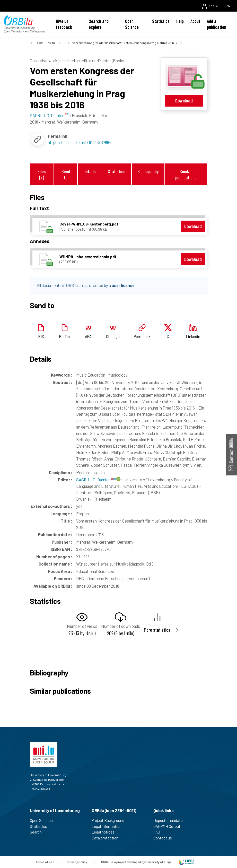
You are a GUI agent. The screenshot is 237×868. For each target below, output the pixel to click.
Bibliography (148, 171)
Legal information (109, 826)
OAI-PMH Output (169, 826)
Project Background (110, 820)
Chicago (113, 336)
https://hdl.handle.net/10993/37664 (80, 142)
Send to (66, 174)
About (195, 21)
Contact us (165, 838)
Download (184, 101)
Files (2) (42, 174)
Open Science (132, 24)
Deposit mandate (170, 820)
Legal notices (105, 832)
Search (38, 832)
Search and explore (99, 24)
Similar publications (186, 174)
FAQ (159, 832)
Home (52, 43)
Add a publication (217, 24)
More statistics (157, 630)
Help (180, 21)
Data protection (107, 838)
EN (228, 6)
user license (123, 285)
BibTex (65, 336)
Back (40, 43)
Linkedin (193, 336)
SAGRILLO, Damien (96, 480)
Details (90, 171)
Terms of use (45, 862)
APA (88, 336)
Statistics (161, 21)
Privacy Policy (77, 862)
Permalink (142, 336)
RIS (41, 336)
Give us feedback (64, 24)
